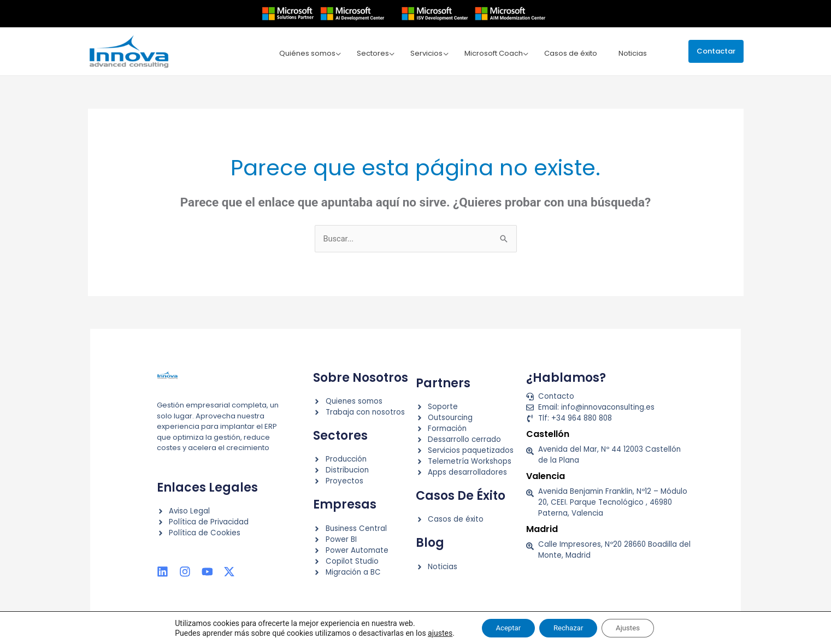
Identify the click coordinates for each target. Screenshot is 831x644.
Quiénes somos (316, 53)
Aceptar (502, 627)
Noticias (633, 53)
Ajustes (634, 627)
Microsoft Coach (497, 53)
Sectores (380, 53)
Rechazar (568, 627)
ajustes (431, 632)
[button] (716, 51)
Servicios (432, 53)
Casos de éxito (572, 53)
